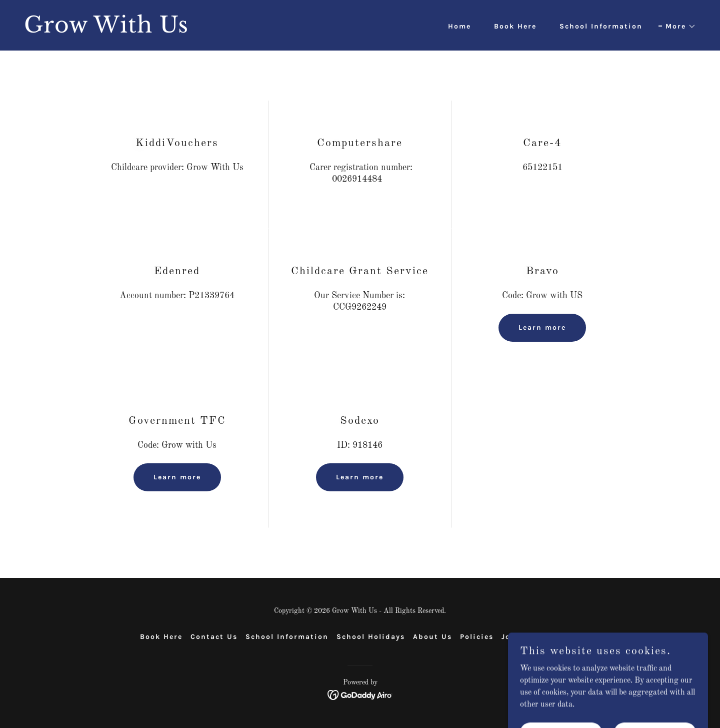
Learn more (542, 327)
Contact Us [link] (214, 637)
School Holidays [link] (371, 637)
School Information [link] (601, 26)
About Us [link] (432, 637)
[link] (188, 31)
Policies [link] (477, 637)
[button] (677, 27)
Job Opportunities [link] (541, 637)
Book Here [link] (515, 26)
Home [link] (459, 26)
